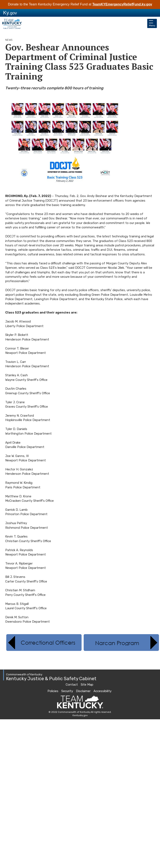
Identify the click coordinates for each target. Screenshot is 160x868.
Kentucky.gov (80, 715)
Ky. (10, 13)
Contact (72, 685)
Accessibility (102, 691)
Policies (53, 691)
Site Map (87, 685)
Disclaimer (83, 691)
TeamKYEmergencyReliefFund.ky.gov (122, 4)
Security (67, 691)
